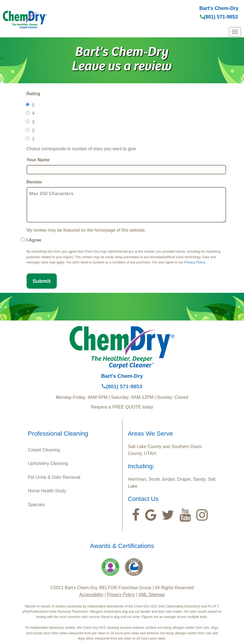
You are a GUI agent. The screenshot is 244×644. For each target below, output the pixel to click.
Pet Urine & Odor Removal (54, 477)
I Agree (34, 240)
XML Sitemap (151, 595)
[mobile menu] (235, 32)
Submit (42, 281)
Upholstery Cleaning (48, 463)
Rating (34, 94)
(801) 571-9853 (219, 17)
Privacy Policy (194, 262)
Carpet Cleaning (44, 450)
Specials (36, 505)
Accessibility (91, 595)
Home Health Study (47, 491)
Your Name (38, 160)
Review (34, 182)
